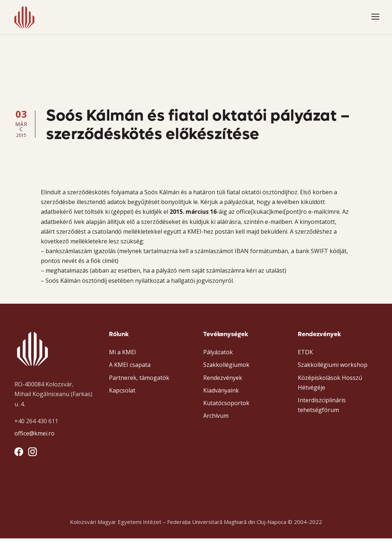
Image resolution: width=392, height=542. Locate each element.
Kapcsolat (122, 394)
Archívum (216, 419)
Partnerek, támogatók (139, 381)
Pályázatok (218, 356)
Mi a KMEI (123, 356)
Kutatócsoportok (226, 407)
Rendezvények (223, 381)
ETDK (305, 356)
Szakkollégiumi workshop (333, 369)
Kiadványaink (221, 394)
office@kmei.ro (34, 437)
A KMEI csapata (130, 369)
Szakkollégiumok (226, 369)
